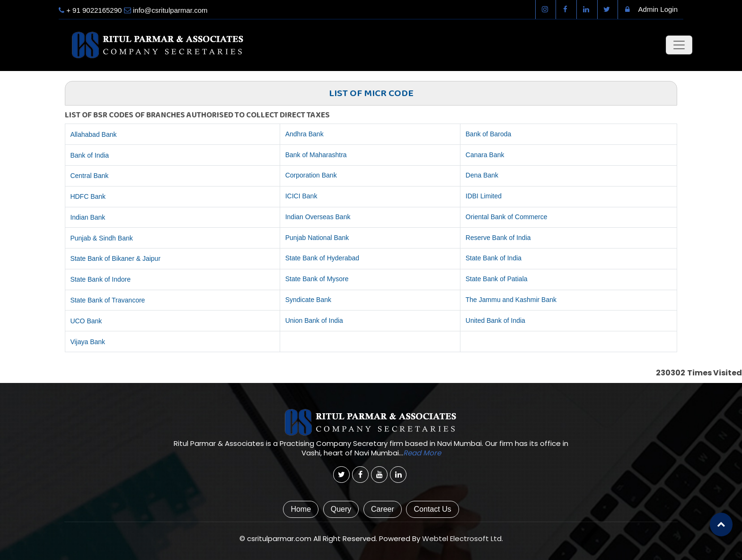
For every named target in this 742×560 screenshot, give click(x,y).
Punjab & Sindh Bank (101, 238)
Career (383, 509)
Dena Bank (482, 175)
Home (301, 509)
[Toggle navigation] (679, 45)
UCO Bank (86, 321)
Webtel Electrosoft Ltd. (463, 538)
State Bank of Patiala (497, 279)
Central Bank (89, 176)
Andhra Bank (305, 134)
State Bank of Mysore (317, 279)
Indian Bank (88, 217)
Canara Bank (485, 155)
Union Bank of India (314, 320)
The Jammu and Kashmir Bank (511, 300)
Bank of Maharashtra (316, 155)
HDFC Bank (88, 196)
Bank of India (89, 155)
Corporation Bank (311, 175)
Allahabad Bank (93, 134)
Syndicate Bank (308, 300)
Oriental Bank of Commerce (507, 217)
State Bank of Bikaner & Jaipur (115, 258)
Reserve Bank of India (498, 238)
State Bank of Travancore (107, 300)
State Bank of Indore (100, 279)
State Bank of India (494, 258)
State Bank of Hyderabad (322, 258)
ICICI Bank (301, 196)
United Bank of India (495, 320)
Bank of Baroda (489, 134)
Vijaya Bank (88, 342)
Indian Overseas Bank (318, 217)
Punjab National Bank (317, 238)
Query (341, 509)
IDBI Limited (484, 196)
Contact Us (432, 509)
